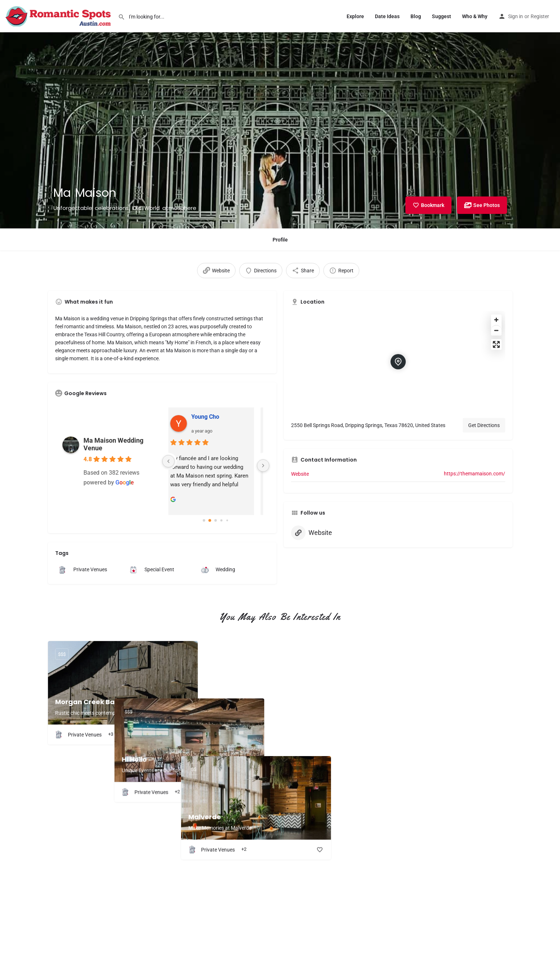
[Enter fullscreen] (496, 344)
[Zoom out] (496, 330)
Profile (280, 240)
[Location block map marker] (398, 362)
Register (540, 16)
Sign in (516, 16)
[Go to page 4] (227, 521)
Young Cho (212, 417)
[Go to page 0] (204, 521)
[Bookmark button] (187, 735)
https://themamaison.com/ (475, 474)
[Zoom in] (496, 320)
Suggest (442, 16)
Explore (355, 16)
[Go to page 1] (210, 521)
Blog (416, 16)
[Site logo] (59, 15)
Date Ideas (387, 16)
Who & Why (475, 16)
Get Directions (484, 425)
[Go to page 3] (222, 521)
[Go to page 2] (216, 520)
